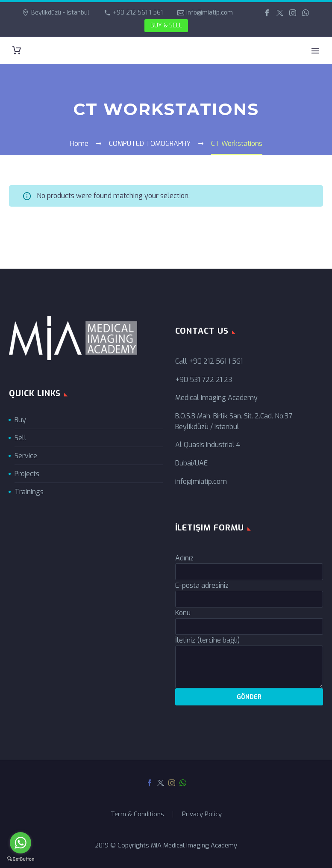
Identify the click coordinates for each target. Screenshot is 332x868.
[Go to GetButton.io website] (21, 859)
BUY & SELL (166, 25)
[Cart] (17, 50)
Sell (21, 438)
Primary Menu (315, 51)
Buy (20, 420)
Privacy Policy (202, 814)
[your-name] (249, 572)
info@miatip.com (210, 13)
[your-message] (249, 667)
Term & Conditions (137, 814)
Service (26, 456)
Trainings (29, 492)
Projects (27, 474)
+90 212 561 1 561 (138, 13)
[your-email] (249, 599)
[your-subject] (249, 627)
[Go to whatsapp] (21, 843)
